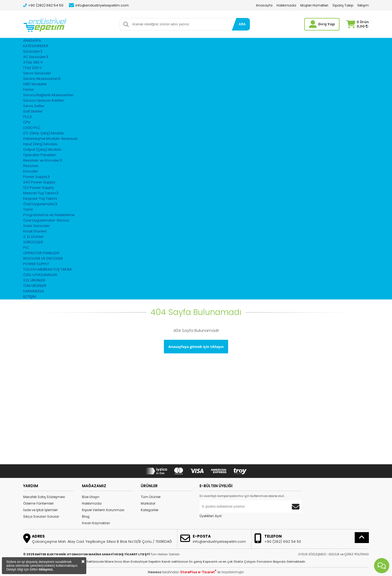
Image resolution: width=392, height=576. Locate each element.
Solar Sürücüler (37, 226)
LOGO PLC (32, 128)
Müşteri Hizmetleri (314, 5)
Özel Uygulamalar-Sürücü (46, 220)
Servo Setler (34, 106)
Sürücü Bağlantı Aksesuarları (48, 95)
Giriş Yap (326, 24)
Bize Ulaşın (91, 497)
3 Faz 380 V (33, 62)
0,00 (362, 26)
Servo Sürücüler (37, 73)
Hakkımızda (286, 5)
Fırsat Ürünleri (35, 231)
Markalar (148, 503)
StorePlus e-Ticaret (198, 572)
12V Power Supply (39, 188)
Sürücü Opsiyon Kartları (44, 100)
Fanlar (29, 90)
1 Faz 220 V (32, 68)
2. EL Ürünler (33, 237)
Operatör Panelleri (40, 155)
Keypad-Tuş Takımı (40, 198)
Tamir (28, 209)
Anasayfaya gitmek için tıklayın (196, 347)
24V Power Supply (39, 182)
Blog (86, 516)
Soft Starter (33, 111)
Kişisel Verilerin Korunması (103, 510)
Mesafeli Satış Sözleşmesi (44, 497)
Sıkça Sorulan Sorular (41, 516)
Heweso (155, 572)
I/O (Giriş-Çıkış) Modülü (44, 133)
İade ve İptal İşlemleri (40, 510)
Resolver (31, 166)
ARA (242, 24)
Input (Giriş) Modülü (40, 144)
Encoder (31, 171)
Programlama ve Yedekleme (49, 215)
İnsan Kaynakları (96, 523)
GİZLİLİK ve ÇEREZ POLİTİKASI (349, 554)
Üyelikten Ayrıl (211, 516)
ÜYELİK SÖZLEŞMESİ (312, 554)
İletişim (363, 5)
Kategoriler (150, 510)
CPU (27, 122)
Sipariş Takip (343, 5)
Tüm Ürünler (151, 497)
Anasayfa (264, 5)
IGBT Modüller (35, 84)
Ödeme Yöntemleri (38, 503)
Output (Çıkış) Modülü (42, 149)
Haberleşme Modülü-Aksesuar (50, 139)
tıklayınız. (46, 569)
